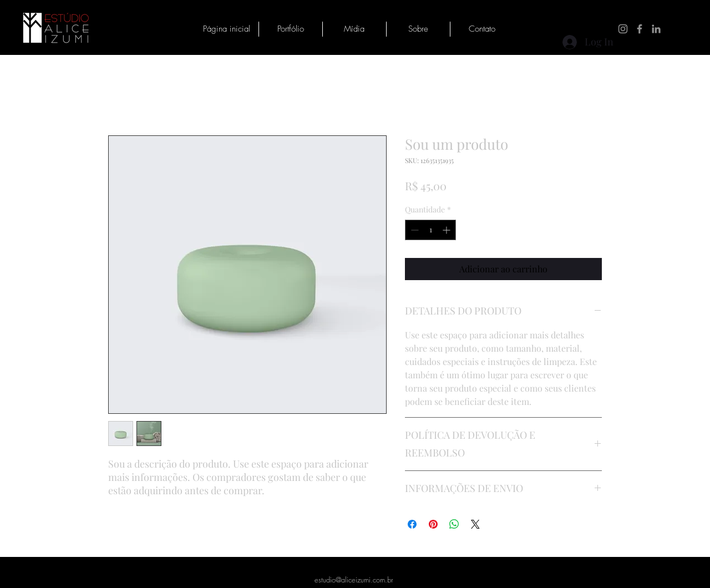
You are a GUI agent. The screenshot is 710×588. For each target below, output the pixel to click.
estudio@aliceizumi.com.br (354, 580)
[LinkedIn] (656, 29)
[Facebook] (640, 29)
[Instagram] (623, 29)
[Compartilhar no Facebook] (412, 524)
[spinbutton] (430, 230)
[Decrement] (414, 230)
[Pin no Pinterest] (433, 524)
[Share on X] (475, 524)
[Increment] (447, 230)
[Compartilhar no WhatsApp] (454, 524)
